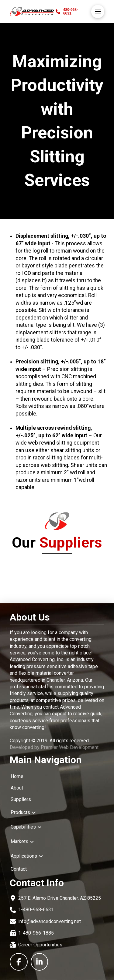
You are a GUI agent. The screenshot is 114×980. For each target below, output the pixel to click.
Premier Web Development (70, 747)
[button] (98, 12)
